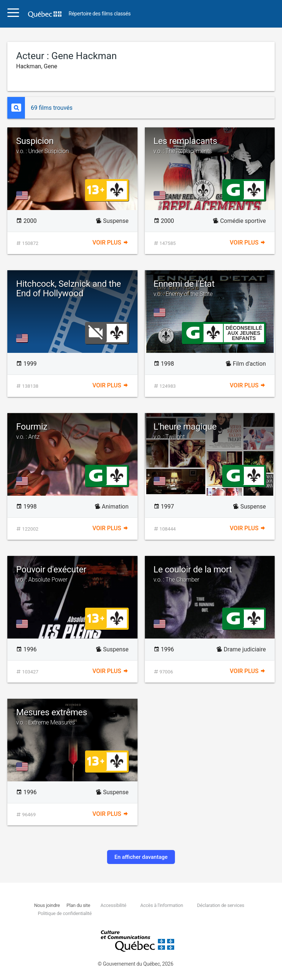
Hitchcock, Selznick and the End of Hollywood (69, 289)
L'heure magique (210, 431)
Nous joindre (47, 905)
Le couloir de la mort (210, 574)
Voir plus (110, 243)
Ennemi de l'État (210, 288)
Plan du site (78, 905)
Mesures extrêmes (72, 717)
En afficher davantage (141, 857)
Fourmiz (72, 431)
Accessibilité (113, 905)
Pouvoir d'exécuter (72, 574)
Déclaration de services (221, 905)
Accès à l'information (162, 905)
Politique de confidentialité (65, 913)
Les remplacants (210, 145)
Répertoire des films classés (100, 14)
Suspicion (72, 145)
